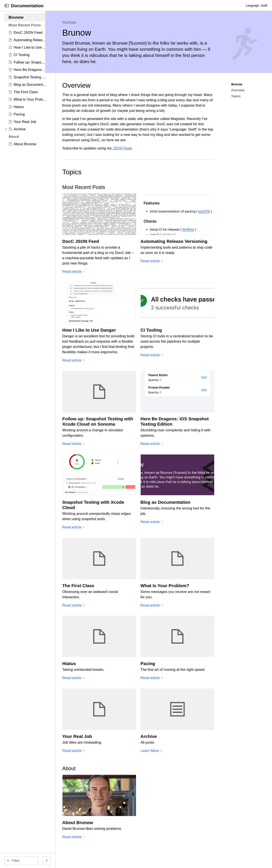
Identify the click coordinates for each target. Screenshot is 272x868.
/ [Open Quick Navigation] (76, 861)
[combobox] (38, 861)
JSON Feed (162, 148)
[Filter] (38, 861)
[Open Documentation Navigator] (7, 6)
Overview (116, 85)
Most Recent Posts (123, 187)
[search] (36, 861)
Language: (253, 6)
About (109, 770)
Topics (112, 172)
